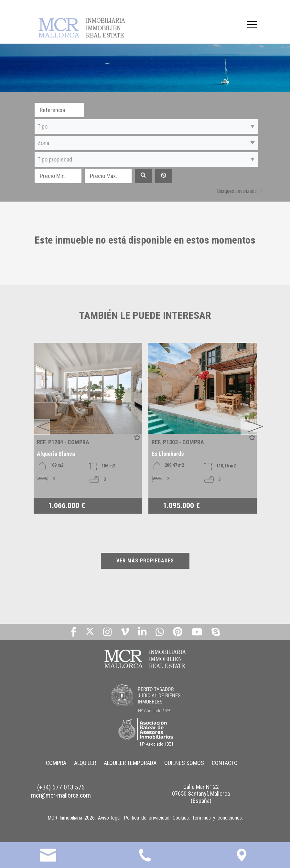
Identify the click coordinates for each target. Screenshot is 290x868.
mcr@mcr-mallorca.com (61, 795)
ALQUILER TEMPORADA (130, 763)
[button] (146, 126)
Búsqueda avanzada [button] (237, 191)
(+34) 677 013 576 (61, 787)
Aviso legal (109, 818)
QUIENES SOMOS (184, 763)
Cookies (181, 818)
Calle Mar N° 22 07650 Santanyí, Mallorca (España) (201, 794)
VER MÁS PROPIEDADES (145, 561)
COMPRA (56, 763)
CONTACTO (225, 763)
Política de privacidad (147, 818)
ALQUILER (85, 763)
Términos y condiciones (217, 818)
